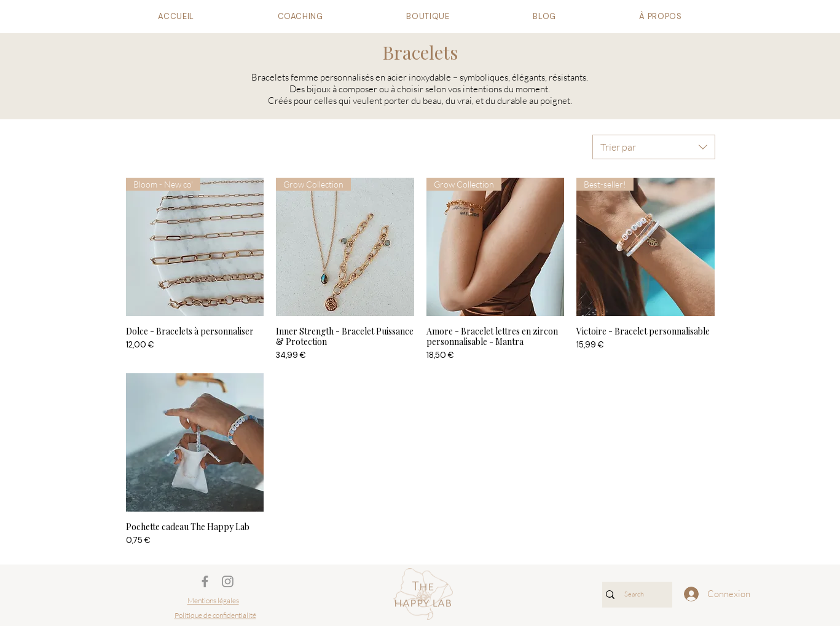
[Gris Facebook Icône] (205, 581)
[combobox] (654, 147)
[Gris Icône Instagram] (228, 581)
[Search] (634, 595)
